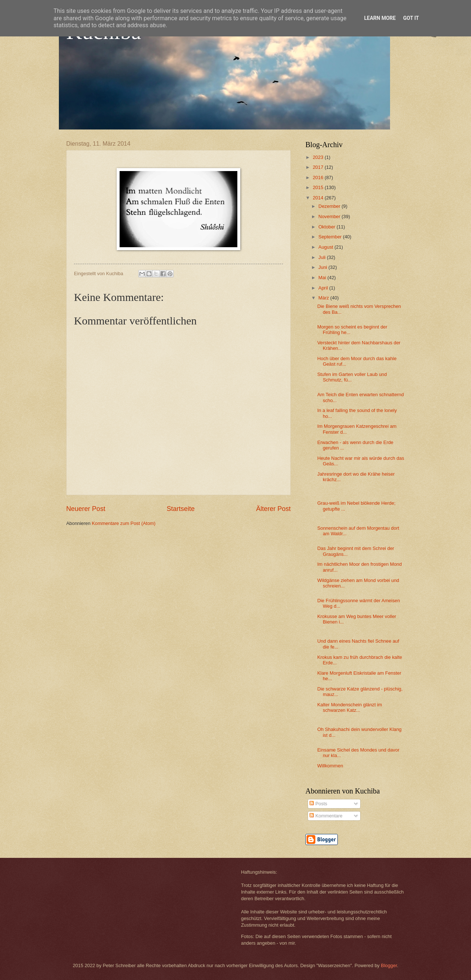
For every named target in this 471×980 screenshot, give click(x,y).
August (326, 247)
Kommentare (326, 816)
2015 (319, 187)
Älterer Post (273, 509)
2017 (319, 167)
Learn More (380, 18)
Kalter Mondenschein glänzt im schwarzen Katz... (350, 707)
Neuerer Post (86, 509)
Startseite (181, 509)
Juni (323, 267)
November (330, 216)
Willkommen (330, 766)
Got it (411, 18)
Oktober (327, 227)
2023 (319, 157)
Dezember (330, 206)
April (324, 288)
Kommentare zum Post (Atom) (123, 523)
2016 (319, 177)
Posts (318, 804)
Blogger (389, 965)
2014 (319, 198)
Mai (323, 278)
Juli (323, 257)
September (331, 237)
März (324, 298)
